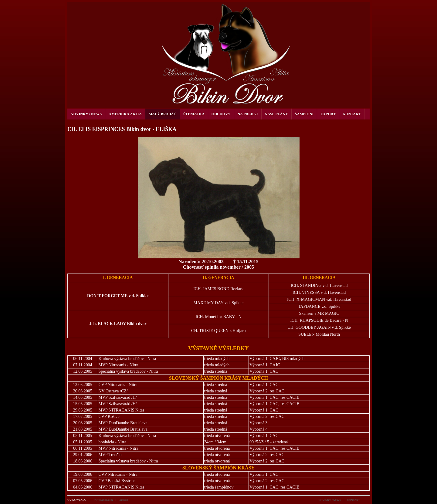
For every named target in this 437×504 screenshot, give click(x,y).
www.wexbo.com (103, 500)
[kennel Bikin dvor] (218, 55)
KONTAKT (353, 500)
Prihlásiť (123, 500)
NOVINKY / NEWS (330, 500)
